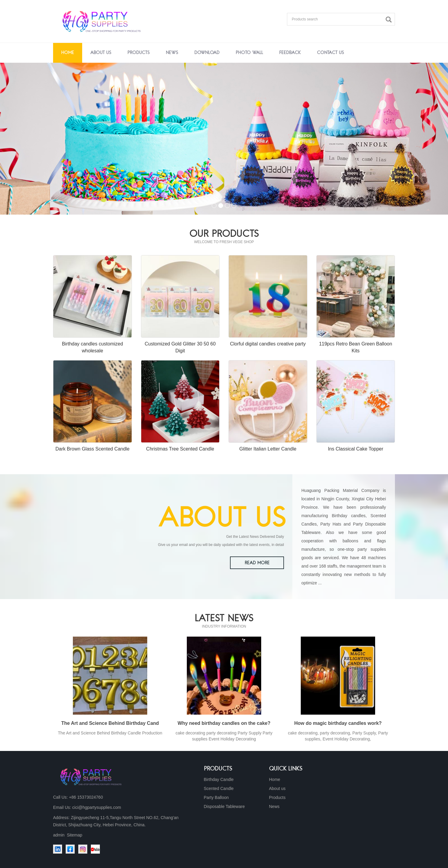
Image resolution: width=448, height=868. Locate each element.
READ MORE (257, 563)
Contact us (330, 53)
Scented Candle (219, 788)
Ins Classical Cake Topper (355, 449)
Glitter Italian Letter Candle (268, 449)
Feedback (290, 53)
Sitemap (75, 835)
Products (139, 53)
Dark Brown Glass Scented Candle (93, 449)
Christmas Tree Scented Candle (180, 449)
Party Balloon (216, 797)
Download (207, 53)
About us (101, 53)
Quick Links (286, 769)
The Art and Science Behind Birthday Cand (110, 723)
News (172, 53)
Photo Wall (249, 53)
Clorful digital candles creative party (268, 344)
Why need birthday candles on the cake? (224, 723)
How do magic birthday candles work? (338, 723)
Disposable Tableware (224, 806)
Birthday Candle (219, 779)
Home (68, 53)
